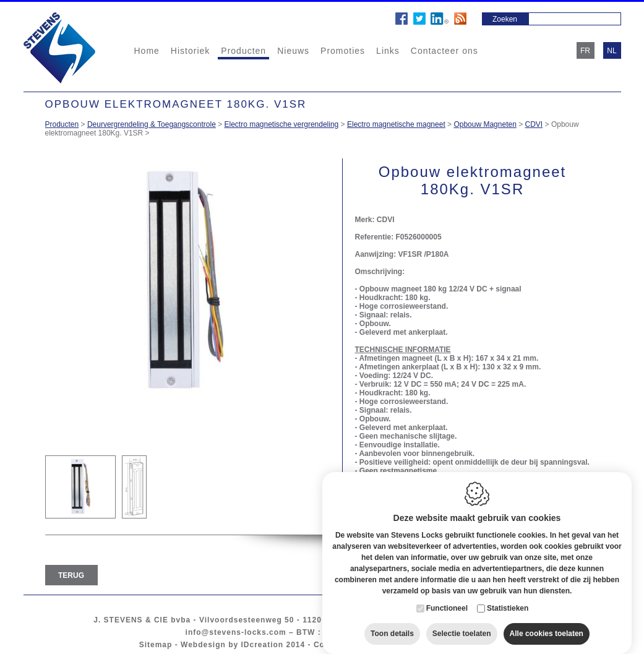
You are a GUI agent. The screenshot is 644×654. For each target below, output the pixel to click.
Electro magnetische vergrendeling (282, 124)
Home (147, 51)
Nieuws (293, 51)
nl (612, 51)
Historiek (190, 51)
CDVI (534, 124)
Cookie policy (342, 645)
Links (388, 51)
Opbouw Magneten (485, 124)
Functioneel (447, 598)
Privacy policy (408, 645)
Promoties (343, 51)
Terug (71, 575)
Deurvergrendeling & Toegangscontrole (152, 124)
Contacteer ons (444, 51)
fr (585, 51)
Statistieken (508, 598)
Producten (243, 51)
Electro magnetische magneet (396, 124)
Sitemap (156, 645)
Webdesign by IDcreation (232, 645)
